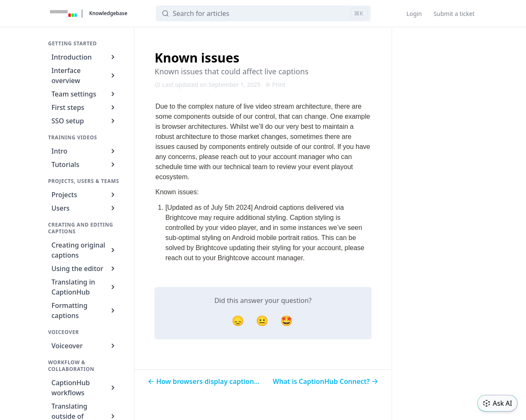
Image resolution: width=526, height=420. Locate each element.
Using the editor (85, 269)
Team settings (85, 94)
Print (275, 85)
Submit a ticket (454, 14)
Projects (85, 195)
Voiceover (85, 346)
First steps (85, 107)
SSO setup (85, 121)
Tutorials (85, 164)
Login (414, 14)
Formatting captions (85, 310)
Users (85, 208)
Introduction (85, 57)
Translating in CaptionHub (85, 287)
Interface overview (85, 76)
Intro (85, 151)
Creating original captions (85, 250)
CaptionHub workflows (85, 388)
